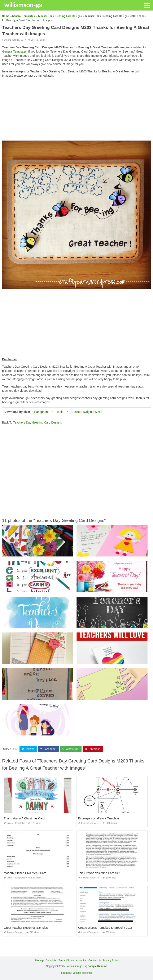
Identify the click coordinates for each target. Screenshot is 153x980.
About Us (81, 961)
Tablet (60, 412)
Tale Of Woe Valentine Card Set (99, 873)
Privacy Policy (111, 961)
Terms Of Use (66, 961)
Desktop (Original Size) (87, 412)
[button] (147, 5)
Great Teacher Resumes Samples (26, 928)
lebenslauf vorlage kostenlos (76, 973)
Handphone (42, 412)
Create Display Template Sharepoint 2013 (105, 928)
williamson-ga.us (76, 966)
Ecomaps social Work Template (99, 818)
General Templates (12, 40)
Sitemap (39, 961)
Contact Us (95, 961)
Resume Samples (14, 932)
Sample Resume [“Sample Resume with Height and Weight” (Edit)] (97, 966)
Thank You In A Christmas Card (24, 818)
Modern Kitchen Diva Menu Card (25, 873)
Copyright (51, 961)
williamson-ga (23, 5)
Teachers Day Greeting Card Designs (38, 422)
